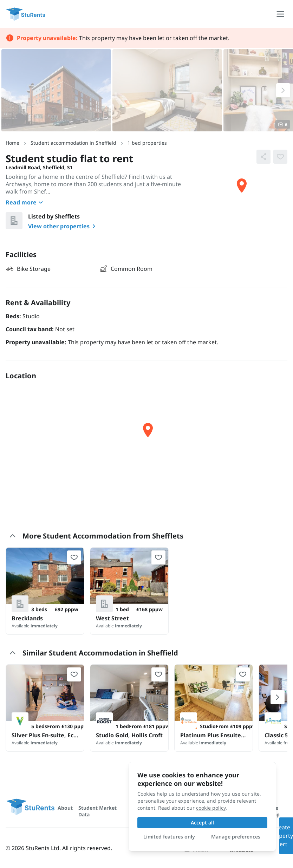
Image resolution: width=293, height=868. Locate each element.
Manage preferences (236, 837)
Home (12, 143)
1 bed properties (147, 143)
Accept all (202, 823)
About (65, 808)
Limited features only (169, 837)
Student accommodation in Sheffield (73, 143)
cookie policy (211, 808)
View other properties (63, 226)
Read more (25, 202)
